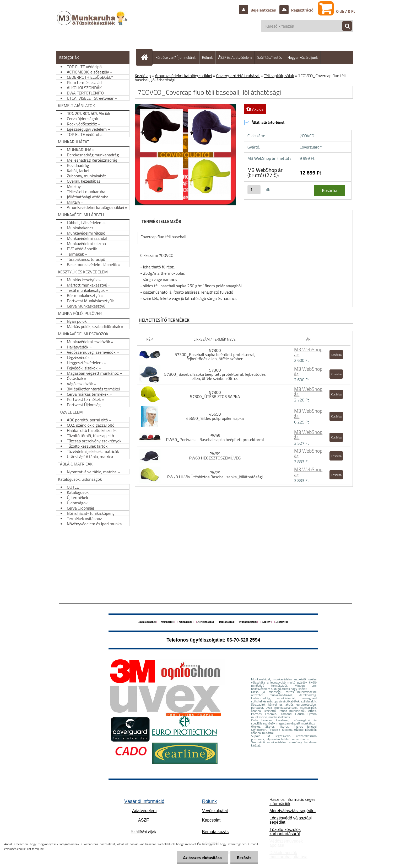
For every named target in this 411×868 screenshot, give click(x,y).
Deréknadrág (227, 622)
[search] (344, 26)
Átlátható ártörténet (264, 123)
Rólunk (207, 57)
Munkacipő (167, 622)
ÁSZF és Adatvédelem (235, 57)
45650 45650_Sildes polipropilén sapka (215, 416)
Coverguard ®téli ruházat (238, 76)
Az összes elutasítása (202, 858)
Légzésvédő (282, 622)
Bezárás (244, 858)
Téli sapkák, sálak (279, 76)
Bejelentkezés (263, 10)
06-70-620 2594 (243, 640)
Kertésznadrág (206, 622)
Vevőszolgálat (215, 811)
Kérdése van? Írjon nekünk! (176, 57)
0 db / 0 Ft (346, 11)
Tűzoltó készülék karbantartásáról (285, 832)
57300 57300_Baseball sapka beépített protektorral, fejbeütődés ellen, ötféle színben (215, 354)
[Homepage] (147, 57)
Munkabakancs (147, 622)
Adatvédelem (144, 811)
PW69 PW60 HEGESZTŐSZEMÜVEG (215, 456)
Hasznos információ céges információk (292, 801)
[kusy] (254, 190)
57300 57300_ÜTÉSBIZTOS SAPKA (215, 394)
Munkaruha (186, 622)
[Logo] (93, 23)
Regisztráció (302, 10)
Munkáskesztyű (248, 622)
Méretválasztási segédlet (293, 811)
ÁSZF (144, 820)
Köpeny (266, 622)
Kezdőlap (143, 76)
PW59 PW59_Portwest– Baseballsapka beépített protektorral (215, 437)
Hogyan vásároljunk (303, 57)
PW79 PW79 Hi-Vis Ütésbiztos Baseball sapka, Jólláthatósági (215, 475)
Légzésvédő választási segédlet (291, 820)
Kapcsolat (211, 820)
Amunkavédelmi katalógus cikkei (183, 76)
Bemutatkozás (215, 832)
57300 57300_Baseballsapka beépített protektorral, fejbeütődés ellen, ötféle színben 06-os (215, 374)
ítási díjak (144, 832)
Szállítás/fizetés (270, 57)
